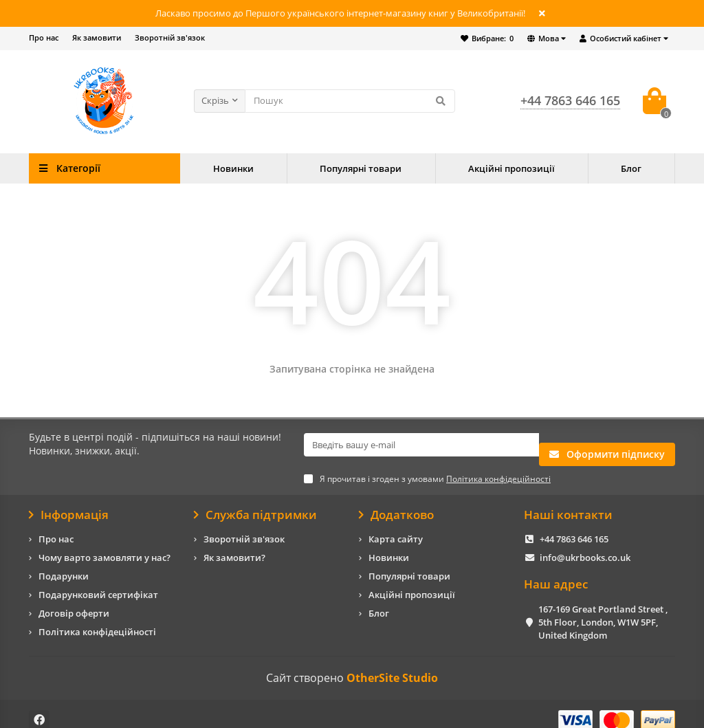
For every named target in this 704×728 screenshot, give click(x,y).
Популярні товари (361, 168)
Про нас (44, 37)
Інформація (69, 502)
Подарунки (64, 564)
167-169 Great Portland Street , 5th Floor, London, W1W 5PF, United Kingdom (603, 609)
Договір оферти (74, 601)
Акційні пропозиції (511, 168)
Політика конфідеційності (97, 619)
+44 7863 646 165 (574, 527)
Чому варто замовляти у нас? (104, 545)
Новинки (233, 168)
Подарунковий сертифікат (98, 582)
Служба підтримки (255, 502)
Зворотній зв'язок (170, 37)
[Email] (421, 445)
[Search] (350, 101)
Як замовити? (234, 545)
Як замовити (97, 37)
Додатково (396, 502)
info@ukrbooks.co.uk (585, 545)
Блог (631, 168)
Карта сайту (396, 527)
